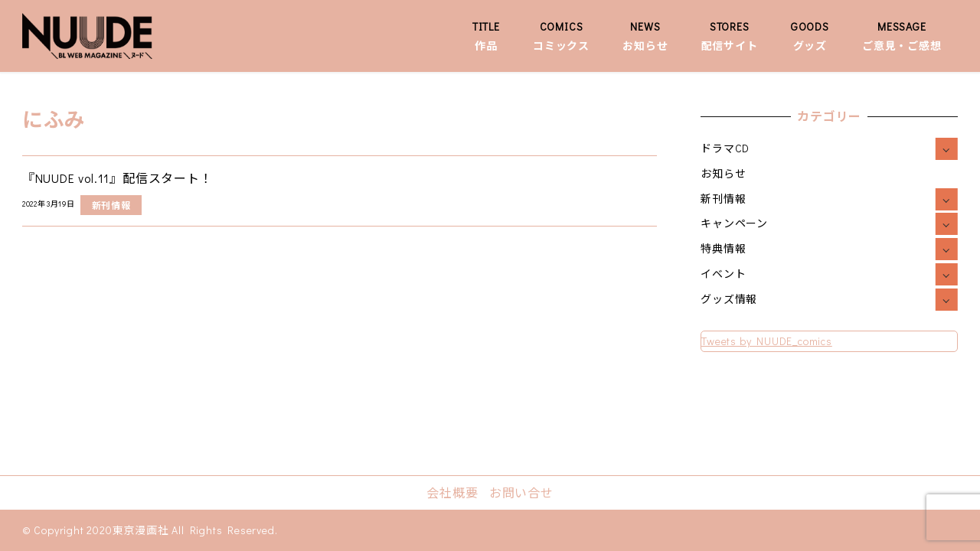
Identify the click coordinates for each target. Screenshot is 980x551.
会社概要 (452, 492)
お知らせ (723, 173)
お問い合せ (521, 492)
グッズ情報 (729, 299)
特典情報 (723, 248)
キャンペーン (734, 223)
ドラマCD (725, 148)
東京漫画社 (141, 530)
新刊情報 (723, 199)
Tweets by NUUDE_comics (767, 341)
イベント (723, 274)
